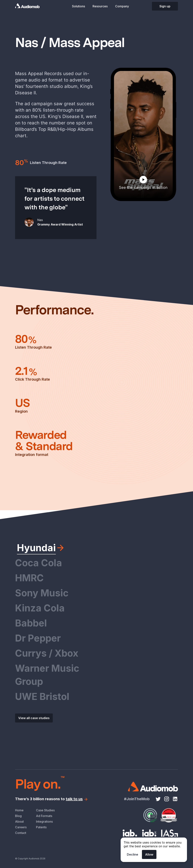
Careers (21, 827)
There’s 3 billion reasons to (52, 799)
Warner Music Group (47, 675)
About (19, 822)
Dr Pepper (38, 638)
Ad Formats (44, 816)
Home (19, 810)
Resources (100, 6)
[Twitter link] (158, 799)
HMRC (29, 578)
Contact (21, 833)
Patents (41, 827)
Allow (149, 854)
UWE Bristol (42, 697)
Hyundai (36, 548)
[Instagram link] (167, 799)
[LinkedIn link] (175, 799)
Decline (132, 854)
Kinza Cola (40, 608)
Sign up (165, 6)
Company (122, 6)
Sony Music (42, 593)
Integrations (44, 822)
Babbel (31, 623)
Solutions (79, 6)
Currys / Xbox (47, 653)
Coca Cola (39, 563)
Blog (18, 816)
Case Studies (45, 810)
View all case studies (34, 718)
